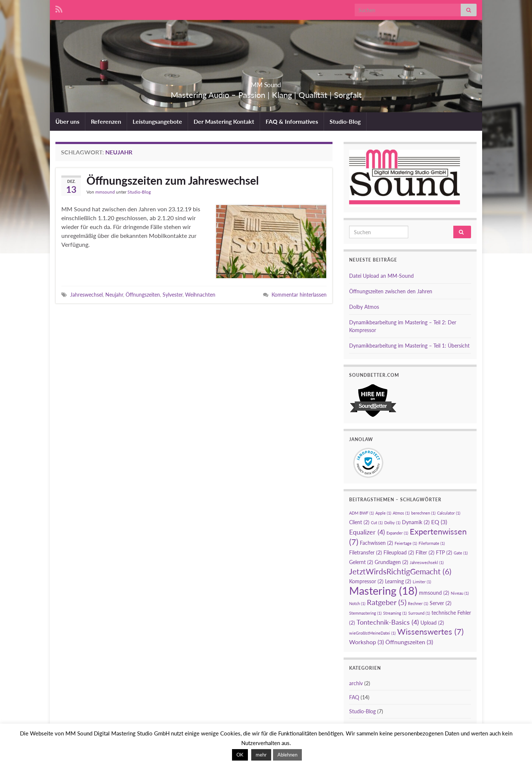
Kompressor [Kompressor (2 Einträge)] (366, 581)
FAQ (354, 697)
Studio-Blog (345, 121)
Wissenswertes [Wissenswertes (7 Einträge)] (430, 631)
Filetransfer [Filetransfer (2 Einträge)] (366, 552)
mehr (261, 755)
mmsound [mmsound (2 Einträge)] (434, 593)
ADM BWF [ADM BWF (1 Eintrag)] (362, 513)
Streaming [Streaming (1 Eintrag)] (395, 613)
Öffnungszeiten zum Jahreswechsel (173, 180)
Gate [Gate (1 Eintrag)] (461, 553)
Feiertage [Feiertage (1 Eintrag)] (406, 543)
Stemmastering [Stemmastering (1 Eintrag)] (365, 613)
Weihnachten (200, 295)
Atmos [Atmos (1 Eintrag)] (401, 513)
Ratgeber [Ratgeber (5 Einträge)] (387, 602)
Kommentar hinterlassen (299, 295)
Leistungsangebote (157, 121)
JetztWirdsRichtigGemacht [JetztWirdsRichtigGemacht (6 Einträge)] (400, 571)
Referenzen (106, 121)
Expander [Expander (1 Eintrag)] (397, 533)
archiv (356, 683)
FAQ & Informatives (292, 121)
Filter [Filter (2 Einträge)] (425, 552)
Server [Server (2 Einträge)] (441, 603)
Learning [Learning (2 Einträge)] (398, 581)
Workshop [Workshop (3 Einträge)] (366, 642)
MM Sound (266, 83)
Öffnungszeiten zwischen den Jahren (391, 291)
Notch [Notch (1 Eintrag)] (357, 603)
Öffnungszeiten (143, 295)
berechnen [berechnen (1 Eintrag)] (423, 513)
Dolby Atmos (364, 307)
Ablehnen (287, 755)
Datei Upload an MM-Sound (381, 276)
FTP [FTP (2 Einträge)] (444, 552)
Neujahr (114, 295)
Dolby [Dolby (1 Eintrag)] (392, 522)
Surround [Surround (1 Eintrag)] (419, 613)
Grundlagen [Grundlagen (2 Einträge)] (391, 562)
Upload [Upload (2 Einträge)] (432, 623)
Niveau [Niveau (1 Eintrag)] (460, 593)
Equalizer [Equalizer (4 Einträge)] (367, 532)
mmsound (105, 192)
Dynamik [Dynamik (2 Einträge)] (416, 522)
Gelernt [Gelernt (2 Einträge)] (361, 562)
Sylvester (173, 295)
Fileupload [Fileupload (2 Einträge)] (399, 552)
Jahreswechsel (86, 295)
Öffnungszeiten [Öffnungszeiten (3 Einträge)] (409, 642)
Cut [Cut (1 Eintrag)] (377, 522)
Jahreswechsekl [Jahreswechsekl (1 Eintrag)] (427, 562)
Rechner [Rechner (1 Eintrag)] (418, 603)
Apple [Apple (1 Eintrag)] (383, 513)
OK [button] (240, 755)
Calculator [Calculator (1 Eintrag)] (449, 513)
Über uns (67, 121)
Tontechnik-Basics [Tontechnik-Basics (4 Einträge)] (388, 622)
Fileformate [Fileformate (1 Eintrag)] (432, 543)
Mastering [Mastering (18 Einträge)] (383, 590)
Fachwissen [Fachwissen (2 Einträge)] (376, 543)
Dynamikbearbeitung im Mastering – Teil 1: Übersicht (409, 346)
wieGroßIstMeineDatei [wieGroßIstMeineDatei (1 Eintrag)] (372, 633)
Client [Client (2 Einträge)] (359, 522)
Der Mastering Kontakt (224, 121)
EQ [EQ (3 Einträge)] (439, 522)
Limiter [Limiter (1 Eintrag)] (422, 582)
